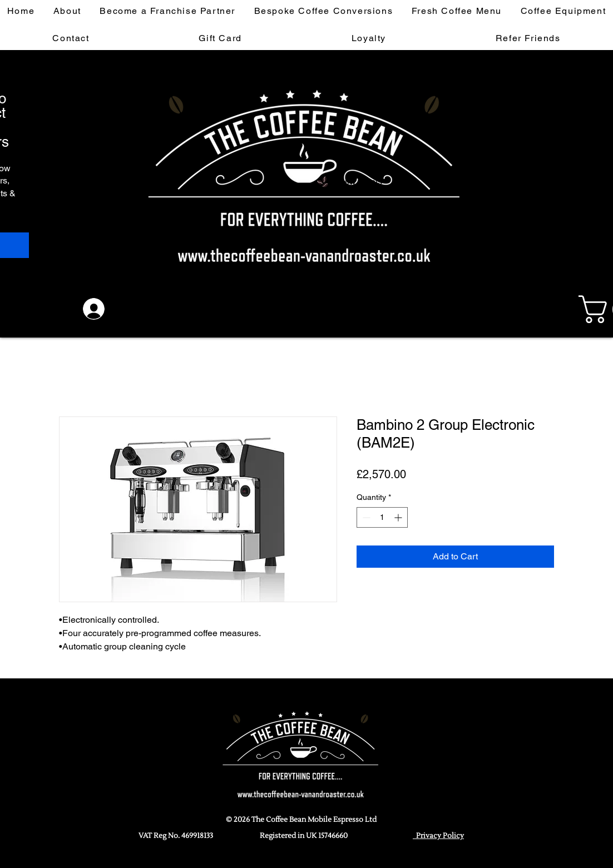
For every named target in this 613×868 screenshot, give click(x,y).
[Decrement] (365, 517)
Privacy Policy (438, 836)
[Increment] (399, 517)
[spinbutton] (382, 517)
